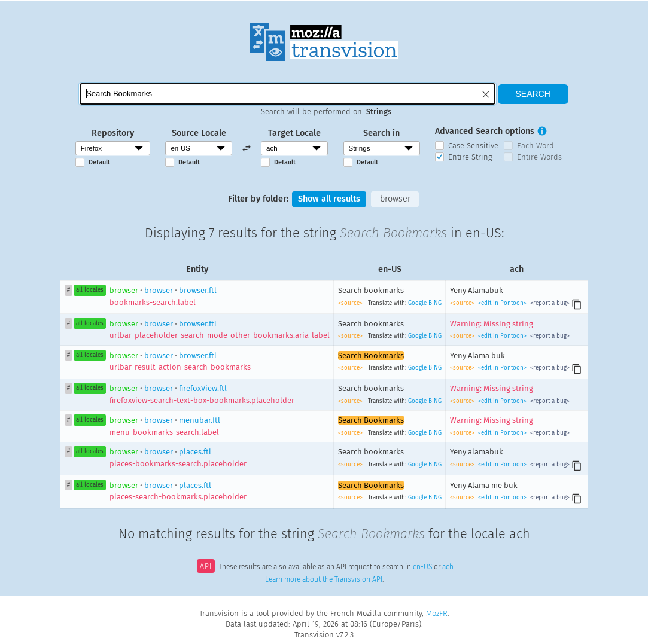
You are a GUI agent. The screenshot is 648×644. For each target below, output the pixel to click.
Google (417, 303)
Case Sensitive (473, 146)
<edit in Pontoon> (502, 303)
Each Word (536, 146)
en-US (422, 567)
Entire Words (539, 157)
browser (395, 199)
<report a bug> (549, 303)
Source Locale (199, 133)
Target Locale (294, 133)
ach (448, 567)
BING (435, 303)
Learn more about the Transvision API (324, 579)
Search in (381, 133)
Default (99, 162)
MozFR (437, 613)
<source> (351, 303)
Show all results (329, 199)
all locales (90, 290)
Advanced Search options (485, 131)
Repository (113, 133)
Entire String (470, 157)
